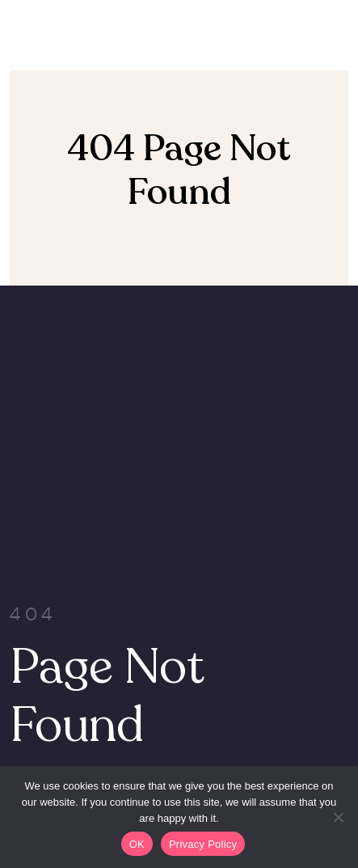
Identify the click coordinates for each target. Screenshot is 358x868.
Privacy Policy (203, 844)
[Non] (338, 817)
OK (137, 844)
